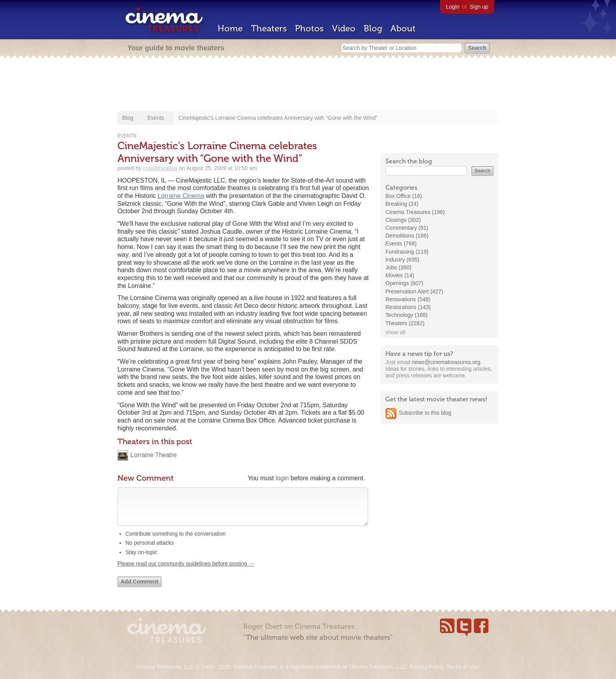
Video (344, 28)
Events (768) (401, 243)
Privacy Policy (426, 667)
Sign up (479, 7)
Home (230, 28)
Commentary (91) (407, 228)
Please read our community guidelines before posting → (186, 571)
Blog (373, 28)
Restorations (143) (408, 307)
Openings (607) (404, 283)
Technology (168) (406, 315)
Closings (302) (403, 220)
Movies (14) (400, 275)
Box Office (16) (404, 196)
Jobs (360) (398, 267)
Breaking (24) (402, 204)
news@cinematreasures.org (446, 362)
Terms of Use (462, 667)
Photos (309, 28)
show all (395, 332)
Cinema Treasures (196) (415, 212)
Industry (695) (402, 260)
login (282, 478)
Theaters (269, 28)
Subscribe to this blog (425, 413)
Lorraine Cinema (181, 196)
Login (453, 7)
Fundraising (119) (407, 252)
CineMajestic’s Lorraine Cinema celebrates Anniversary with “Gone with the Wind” (278, 118)
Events (156, 118)
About (403, 28)
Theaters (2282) (405, 323)
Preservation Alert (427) (414, 291)
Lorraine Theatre (154, 455)
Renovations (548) (408, 299)
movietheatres (160, 168)
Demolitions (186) (407, 236)
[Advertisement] (308, 85)
